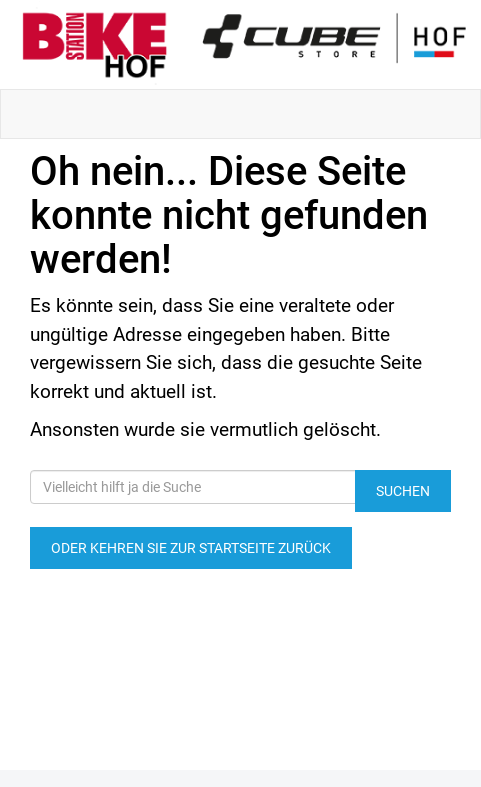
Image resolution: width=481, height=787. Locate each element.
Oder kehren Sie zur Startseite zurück (191, 548)
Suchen (403, 491)
